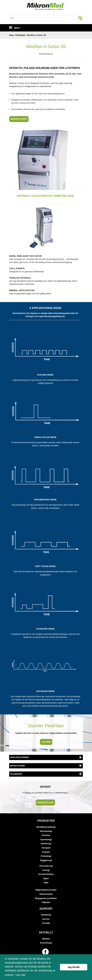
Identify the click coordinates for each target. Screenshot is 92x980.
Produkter (20, 35)
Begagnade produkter (46, 898)
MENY (15, 28)
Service (46, 919)
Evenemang (46, 943)
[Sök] (80, 18)
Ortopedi (46, 848)
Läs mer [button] (21, 975)
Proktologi (46, 856)
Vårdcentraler (46, 894)
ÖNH (46, 883)
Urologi (46, 870)
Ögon (46, 878)
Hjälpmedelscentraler (46, 890)
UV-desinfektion (46, 874)
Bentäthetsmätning (46, 827)
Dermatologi (46, 831)
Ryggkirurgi (46, 860)
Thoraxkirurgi (46, 866)
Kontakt (46, 923)
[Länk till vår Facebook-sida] (46, 952)
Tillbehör (46, 902)
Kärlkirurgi (46, 844)
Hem (11, 35)
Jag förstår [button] (74, 967)
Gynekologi (46, 839)
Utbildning (46, 915)
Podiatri (46, 852)
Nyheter (46, 939)
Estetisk (46, 835)
